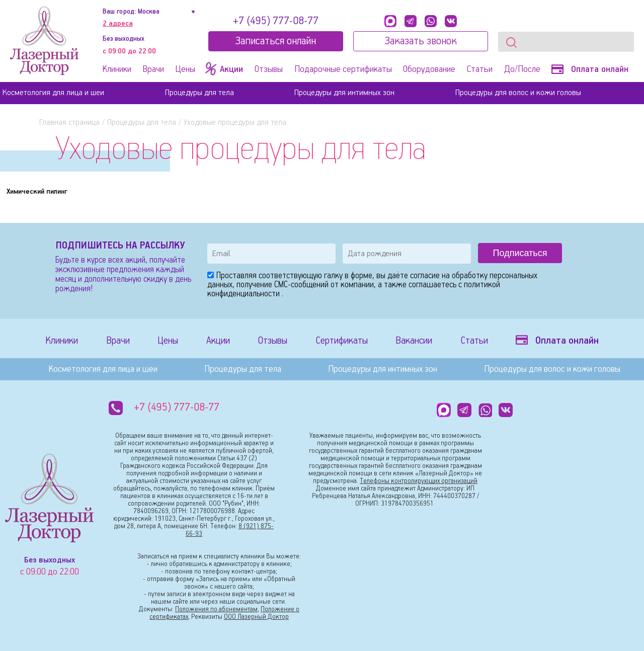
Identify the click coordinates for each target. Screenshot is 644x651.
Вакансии (414, 341)
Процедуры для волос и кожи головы (518, 93)
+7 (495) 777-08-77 (276, 21)
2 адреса (118, 24)
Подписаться (520, 253)
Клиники (117, 69)
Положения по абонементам (216, 609)
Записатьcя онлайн (275, 41)
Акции (218, 341)
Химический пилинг (37, 192)
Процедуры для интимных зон (344, 93)
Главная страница (69, 123)
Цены (185, 69)
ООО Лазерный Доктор (256, 617)
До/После (522, 69)
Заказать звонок (421, 41)
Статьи (480, 69)
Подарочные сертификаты (343, 69)
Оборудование (429, 69)
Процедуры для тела (199, 93)
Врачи (153, 69)
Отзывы (269, 69)
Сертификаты (342, 341)
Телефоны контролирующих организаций (419, 481)
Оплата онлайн (590, 69)
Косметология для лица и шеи (53, 93)
